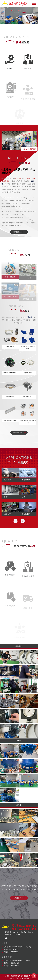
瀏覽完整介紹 (20, 232)
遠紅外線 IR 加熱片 (10, 420)
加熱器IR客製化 (10, 346)
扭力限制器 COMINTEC (10, 373)
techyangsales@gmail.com (23, 932)
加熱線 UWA (28, 373)
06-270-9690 (13, 949)
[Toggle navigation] (34, 3)
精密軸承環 (10, 397)
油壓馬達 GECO (28, 397)
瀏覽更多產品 (20, 432)
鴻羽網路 (27, 978)
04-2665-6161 (14, 963)
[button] (3, 15)
